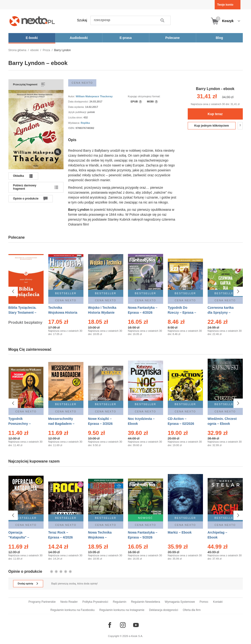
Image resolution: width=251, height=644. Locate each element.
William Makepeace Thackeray (94, 96)
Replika (85, 123)
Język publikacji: (78, 112)
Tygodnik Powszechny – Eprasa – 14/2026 (22, 424)
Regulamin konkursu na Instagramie (122, 610)
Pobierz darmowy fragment (25, 187)
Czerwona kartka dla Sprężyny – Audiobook (221, 313)
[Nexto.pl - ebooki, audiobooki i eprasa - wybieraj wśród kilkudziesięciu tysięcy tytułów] (32, 21)
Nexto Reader (69, 602)
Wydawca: (75, 123)
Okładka (19, 176)
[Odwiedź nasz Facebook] (110, 625)
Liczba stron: (76, 117)
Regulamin (120, 602)
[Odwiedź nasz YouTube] (136, 625)
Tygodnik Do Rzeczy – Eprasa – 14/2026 (182, 313)
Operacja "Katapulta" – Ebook (19, 537)
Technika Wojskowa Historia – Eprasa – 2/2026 (63, 313)
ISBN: (72, 128)
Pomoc (204, 602)
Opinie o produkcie (26, 199)
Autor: (72, 96)
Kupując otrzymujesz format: (144, 96)
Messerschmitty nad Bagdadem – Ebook (61, 424)
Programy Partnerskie (42, 602)
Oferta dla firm (192, 610)
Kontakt (218, 602)
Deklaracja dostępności (164, 610)
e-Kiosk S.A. (136, 636)
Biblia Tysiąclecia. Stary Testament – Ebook (22, 313)
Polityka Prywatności (95, 602)
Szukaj (82, 20)
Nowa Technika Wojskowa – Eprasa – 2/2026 (100, 537)
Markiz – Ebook (180, 532)
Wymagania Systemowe (180, 602)
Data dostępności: (79, 102)
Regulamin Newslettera (146, 602)
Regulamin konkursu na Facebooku (73, 610)
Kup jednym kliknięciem (212, 126)
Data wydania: (77, 107)
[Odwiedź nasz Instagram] (123, 625)
